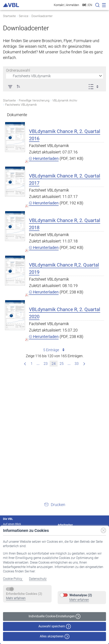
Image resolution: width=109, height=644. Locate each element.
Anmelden (72, 5)
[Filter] (10, 86)
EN (90, 5)
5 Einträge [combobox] (54, 350)
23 (46, 363)
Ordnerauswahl (18, 70)
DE (84, 5)
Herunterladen (44, 158)
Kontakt (59, 5)
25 (62, 363)
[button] (18, 86)
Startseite (9, 16)
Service (24, 16)
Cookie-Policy (13, 579)
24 (54, 363)
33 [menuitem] (77, 363)
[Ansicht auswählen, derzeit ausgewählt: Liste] (95, 86)
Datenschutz (38, 579)
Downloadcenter (42, 16)
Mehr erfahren (16, 598)
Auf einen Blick (12, 524)
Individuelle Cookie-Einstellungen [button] (54, 616)
